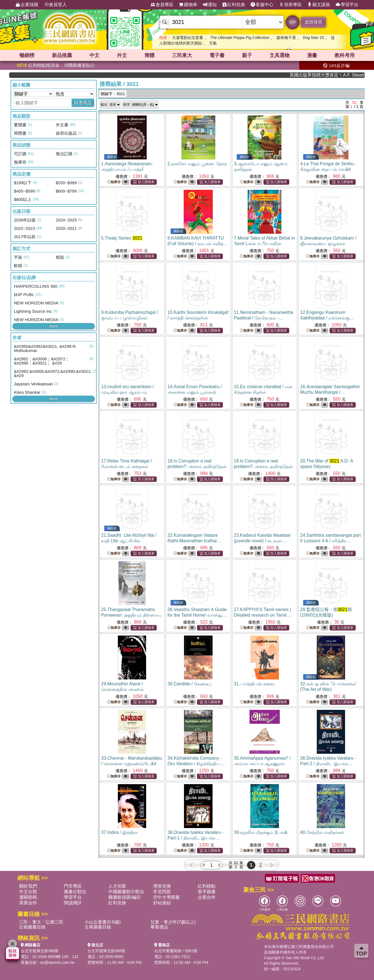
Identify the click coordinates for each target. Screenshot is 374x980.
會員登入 (55, 5)
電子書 (217, 55)
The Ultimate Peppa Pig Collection (240, 38)
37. (119, 832)
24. (330, 541)
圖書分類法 (75, 892)
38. (196, 838)
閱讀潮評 (73, 903)
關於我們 (28, 886)
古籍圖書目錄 (32, 927)
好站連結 (162, 903)
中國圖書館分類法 (126, 892)
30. (190, 684)
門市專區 (73, 886)
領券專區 (290, 5)
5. (122, 238)
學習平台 (347, 5)
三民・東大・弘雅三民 (41, 922)
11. (264, 318)
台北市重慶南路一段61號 (176, 951)
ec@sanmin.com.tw (57, 962)
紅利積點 (207, 886)
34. (196, 764)
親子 (247, 55)
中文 (94, 55)
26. (197, 615)
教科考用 (345, 55)
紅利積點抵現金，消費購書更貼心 (56, 65)
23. (262, 541)
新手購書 (207, 892)
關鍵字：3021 (113, 94)
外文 (122, 55)
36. (328, 764)
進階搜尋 (313, 22)
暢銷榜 (27, 55)
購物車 (188, 5)
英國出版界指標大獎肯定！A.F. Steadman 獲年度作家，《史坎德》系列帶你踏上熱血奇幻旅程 (341, 75)
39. (261, 832)
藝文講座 (319, 5)
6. (198, 244)
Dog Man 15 (313, 38)
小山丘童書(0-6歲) (103, 922)
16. (330, 392)
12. (327, 318)
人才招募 (117, 886)
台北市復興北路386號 (40, 951)
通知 (210, 5)
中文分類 (28, 892)
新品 (62, 55)
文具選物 (280, 55)
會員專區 (162, 5)
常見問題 (162, 892)
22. (194, 541)
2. (197, 164)
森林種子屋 (286, 38)
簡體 (149, 55)
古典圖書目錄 (98, 927)
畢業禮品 (159, 927)
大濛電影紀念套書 (188, 38)
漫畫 (312, 55)
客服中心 (262, 5)
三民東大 (182, 55)
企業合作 (207, 897)
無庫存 (114, 182)
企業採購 (27, 5)
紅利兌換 (234, 5)
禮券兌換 (162, 886)
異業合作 (28, 903)
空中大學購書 (166, 897)
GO (292, 22)
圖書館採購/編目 (124, 897)
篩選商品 (83, 103)
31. (254, 684)
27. (263, 615)
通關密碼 (28, 897)
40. (322, 832)
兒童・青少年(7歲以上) (173, 922)
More (54, 326)
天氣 (213, 43)
